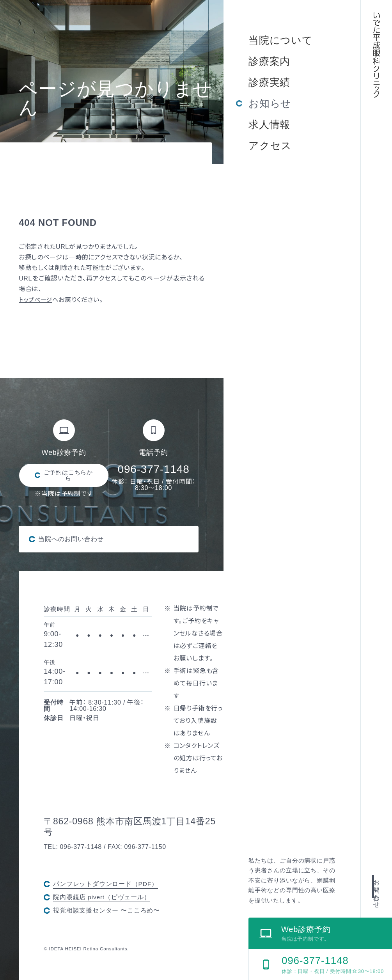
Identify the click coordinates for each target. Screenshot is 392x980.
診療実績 (269, 82)
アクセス (270, 146)
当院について (281, 40)
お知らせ (270, 103)
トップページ (36, 300)
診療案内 (269, 61)
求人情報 (269, 124)
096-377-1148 (154, 469)
